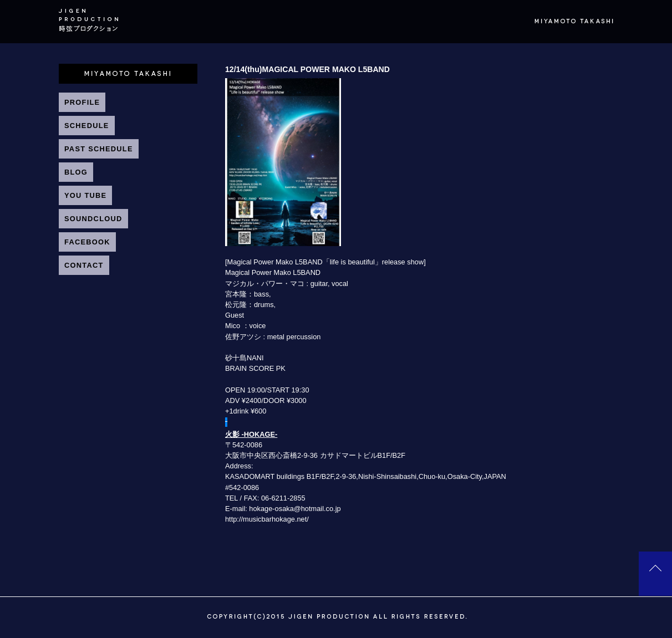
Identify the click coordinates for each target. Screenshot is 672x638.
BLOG (76, 172)
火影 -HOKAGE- (251, 434)
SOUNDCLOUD (93, 219)
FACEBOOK (87, 242)
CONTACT (84, 265)
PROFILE (82, 102)
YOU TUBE (85, 195)
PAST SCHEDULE (99, 149)
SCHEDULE (87, 126)
